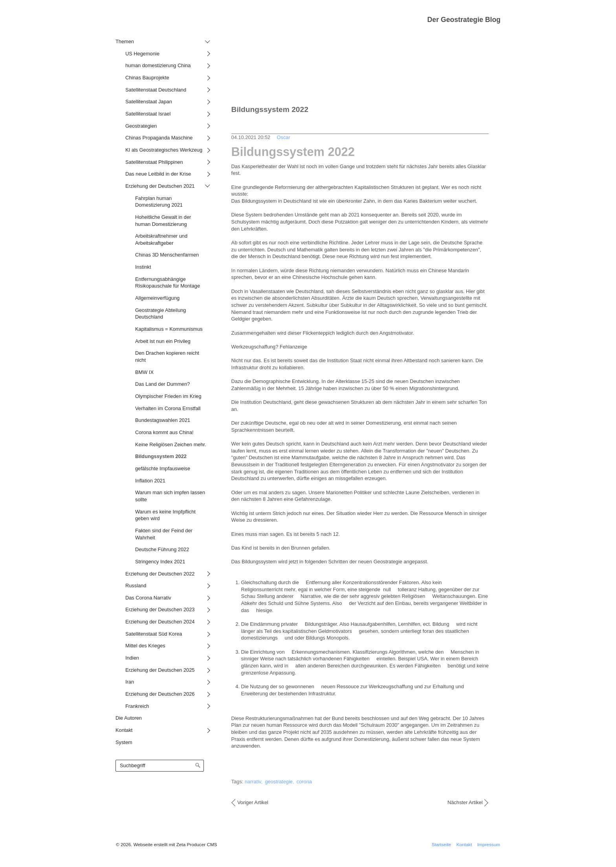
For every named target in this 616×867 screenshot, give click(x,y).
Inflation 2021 (150, 481)
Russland (136, 586)
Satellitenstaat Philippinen (154, 162)
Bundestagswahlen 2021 (163, 420)
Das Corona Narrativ (148, 598)
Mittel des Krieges (145, 646)
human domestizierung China (158, 65)
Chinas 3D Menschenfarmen (167, 255)
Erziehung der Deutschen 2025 (160, 670)
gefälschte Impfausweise (163, 468)
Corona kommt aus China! (164, 432)
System (124, 742)
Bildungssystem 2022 (161, 456)
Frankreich (137, 706)
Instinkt (143, 267)
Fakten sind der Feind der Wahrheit (164, 534)
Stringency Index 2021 (160, 562)
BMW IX (144, 372)
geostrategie (279, 782)
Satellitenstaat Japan (149, 102)
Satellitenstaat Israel (148, 114)
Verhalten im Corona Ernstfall (168, 408)
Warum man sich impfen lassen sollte (170, 496)
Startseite (442, 844)
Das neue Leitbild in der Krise (158, 174)
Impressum (489, 844)
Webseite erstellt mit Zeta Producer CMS (175, 844)
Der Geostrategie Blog (464, 20)
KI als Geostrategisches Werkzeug (164, 150)
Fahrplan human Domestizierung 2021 (159, 202)
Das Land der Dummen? (162, 384)
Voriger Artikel (253, 802)
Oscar (284, 137)
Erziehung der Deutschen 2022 (160, 574)
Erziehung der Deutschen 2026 (160, 694)
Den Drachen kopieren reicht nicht (167, 357)
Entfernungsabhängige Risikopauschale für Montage (168, 283)
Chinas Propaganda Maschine (159, 138)
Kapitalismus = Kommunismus (169, 329)
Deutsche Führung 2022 (162, 549)
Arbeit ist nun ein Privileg (163, 341)
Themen (125, 41)
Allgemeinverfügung (157, 298)
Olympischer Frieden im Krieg (168, 396)
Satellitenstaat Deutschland (156, 90)
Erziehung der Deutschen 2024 (160, 622)
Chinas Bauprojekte (147, 78)
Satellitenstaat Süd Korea (154, 634)
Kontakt (124, 730)
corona (304, 782)
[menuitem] (162, 374)
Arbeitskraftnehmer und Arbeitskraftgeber (161, 239)
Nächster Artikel (465, 802)
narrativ (253, 782)
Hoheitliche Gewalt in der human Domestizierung (163, 221)
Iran (130, 682)
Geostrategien (141, 126)
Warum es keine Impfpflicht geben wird (165, 515)
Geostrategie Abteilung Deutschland (160, 314)
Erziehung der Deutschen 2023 (160, 609)
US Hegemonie (142, 54)
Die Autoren (129, 718)
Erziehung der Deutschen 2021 (160, 186)
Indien (132, 658)
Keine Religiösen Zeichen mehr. (171, 444)
